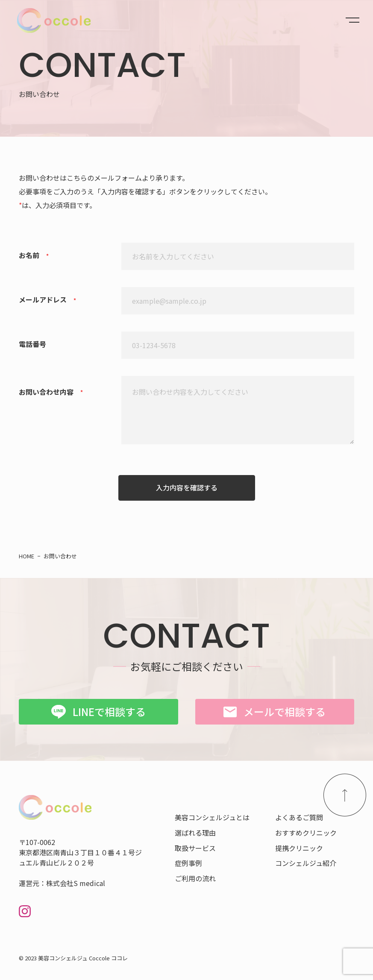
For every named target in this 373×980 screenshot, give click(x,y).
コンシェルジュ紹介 (306, 863)
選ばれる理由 (195, 833)
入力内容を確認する (187, 487)
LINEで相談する (109, 712)
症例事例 (188, 863)
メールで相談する (285, 712)
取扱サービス (195, 848)
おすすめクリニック (306, 833)
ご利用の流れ (195, 878)
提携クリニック (299, 848)
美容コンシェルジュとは (212, 817)
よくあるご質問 (299, 817)
